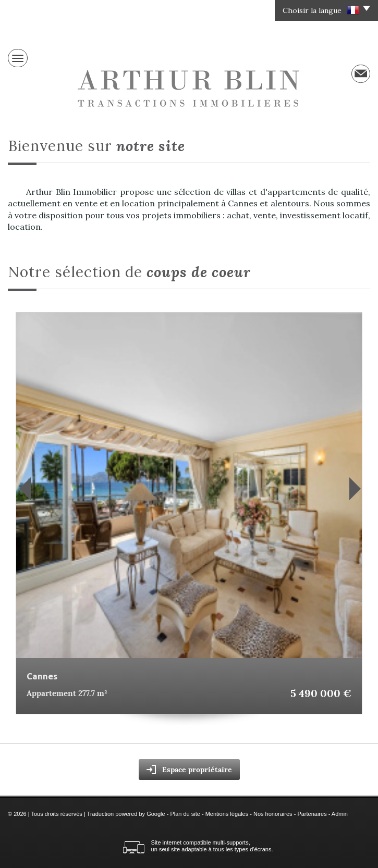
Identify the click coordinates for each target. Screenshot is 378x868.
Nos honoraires (273, 814)
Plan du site (185, 814)
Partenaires (312, 814)
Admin (340, 814)
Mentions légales (227, 814)
